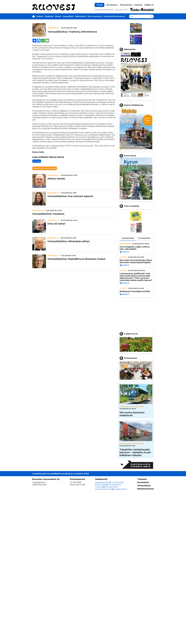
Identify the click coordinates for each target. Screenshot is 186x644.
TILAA (99, 40)
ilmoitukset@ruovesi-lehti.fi (108, 633)
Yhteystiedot (126, 40)
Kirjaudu (138, 40)
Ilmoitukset (112, 40)
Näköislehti (81, 52)
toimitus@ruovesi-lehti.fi (107, 635)
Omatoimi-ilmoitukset (114, 52)
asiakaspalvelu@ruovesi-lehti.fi (110, 631)
